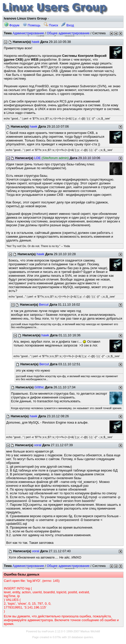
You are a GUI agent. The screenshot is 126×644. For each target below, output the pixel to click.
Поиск (51, 25)
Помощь (32, 25)
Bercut (44, 304)
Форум (12, 25)
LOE (38, 158)
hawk (35, 42)
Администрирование (28, 33)
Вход (68, 25)
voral (38, 445)
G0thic (39, 387)
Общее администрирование (68, 33)
